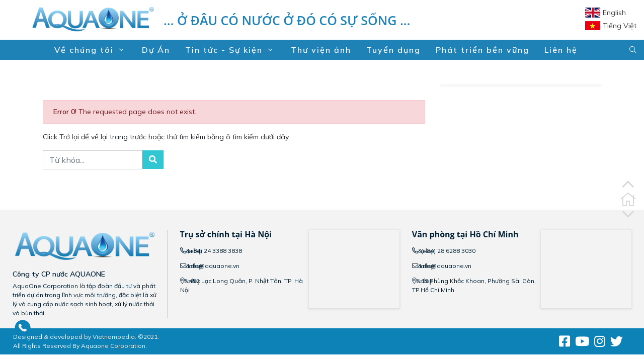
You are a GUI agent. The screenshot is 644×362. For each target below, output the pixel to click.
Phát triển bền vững (482, 50)
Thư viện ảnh (321, 50)
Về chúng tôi (91, 50)
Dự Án (156, 50)
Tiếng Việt (620, 26)
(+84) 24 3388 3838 (215, 251)
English (614, 13)
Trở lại (70, 137)
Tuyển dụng (393, 50)
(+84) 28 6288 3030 (448, 251)
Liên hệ (561, 50)
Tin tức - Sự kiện (230, 50)
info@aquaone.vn (214, 266)
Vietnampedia (114, 337)
